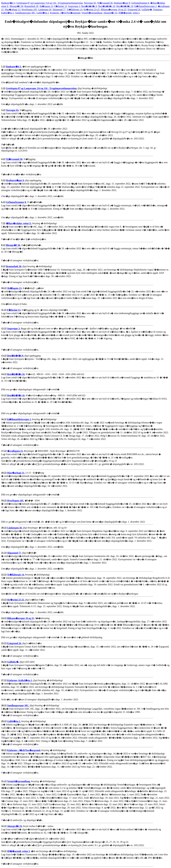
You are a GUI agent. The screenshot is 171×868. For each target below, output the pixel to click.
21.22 (4, 553)
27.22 (4, 680)
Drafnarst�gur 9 (122, 3)
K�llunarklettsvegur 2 (145, 6)
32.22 (4, 826)
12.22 (4, 328)
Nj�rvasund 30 (105, 3)
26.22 (4, 662)
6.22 (4, 202)
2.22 (4, 88)
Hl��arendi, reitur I (129, 13)
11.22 (4, 310)
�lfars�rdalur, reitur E (19, 223)
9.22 (4, 266)
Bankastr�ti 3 (8, 3)
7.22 (4, 223)
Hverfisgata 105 (29, 9)
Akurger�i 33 (110, 13)
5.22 (4, 180)
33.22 (4, 851)
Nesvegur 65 (90, 3)
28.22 (4, 705)
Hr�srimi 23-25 (92, 9)
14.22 (4, 374)
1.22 (4, 67)
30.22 (4, 750)
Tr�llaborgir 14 (74, 9)
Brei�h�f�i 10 (107, 6)
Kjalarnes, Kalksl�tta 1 (20, 680)
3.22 (4, 110)
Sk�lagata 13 (46, 6)
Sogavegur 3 (74, 6)
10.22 (4, 288)
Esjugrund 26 (134, 9)
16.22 (4, 419)
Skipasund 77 (59, 9)
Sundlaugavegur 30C (25, 13)
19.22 (4, 501)
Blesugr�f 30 (16, 6)
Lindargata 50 (45, 9)
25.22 (4, 643)
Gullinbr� (147, 9)
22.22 (4, 575)
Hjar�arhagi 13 (13, 9)
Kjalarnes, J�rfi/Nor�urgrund (65, 13)
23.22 (4, 600)
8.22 (4, 245)
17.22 (4, 451)
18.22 (4, 473)
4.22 (4, 159)
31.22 (4, 781)
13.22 (4, 356)
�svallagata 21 (15, 451)
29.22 (4, 721)
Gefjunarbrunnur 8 (140, 3)
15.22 (4, 395)
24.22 (4, 618)
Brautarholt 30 (31, 6)
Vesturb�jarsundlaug (92, 13)
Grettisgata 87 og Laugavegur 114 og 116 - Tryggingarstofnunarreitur (50, 3)
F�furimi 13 (61, 6)
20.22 (4, 528)
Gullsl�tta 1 (43, 13)
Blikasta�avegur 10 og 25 (114, 9)
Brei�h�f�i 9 (89, 6)
